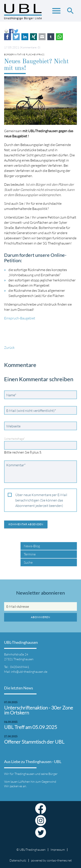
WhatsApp (59, 37)
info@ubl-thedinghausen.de (29, 672)
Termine (30, 554)
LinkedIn (25, 37)
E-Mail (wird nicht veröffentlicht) (31, 410)
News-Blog (32, 546)
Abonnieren (40, 617)
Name (12, 395)
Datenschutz (18, 860)
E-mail (42, 37)
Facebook (8, 37)
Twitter (16, 37)
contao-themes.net (59, 860)
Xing (33, 37)
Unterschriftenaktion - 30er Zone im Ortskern (39, 710)
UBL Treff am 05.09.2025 (31, 727)
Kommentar (16, 465)
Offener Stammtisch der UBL (34, 742)
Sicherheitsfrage (14, 439)
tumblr (51, 37)
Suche (28, 562)
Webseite (13, 426)
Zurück (9, 348)
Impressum (58, 850)
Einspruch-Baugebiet (20, 318)
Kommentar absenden (26, 524)
